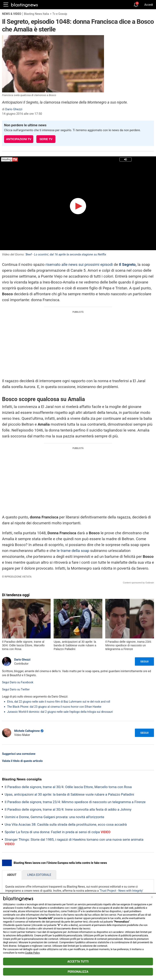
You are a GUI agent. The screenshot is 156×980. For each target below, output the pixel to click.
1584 (80, 908)
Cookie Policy (32, 953)
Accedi (149, 5)
